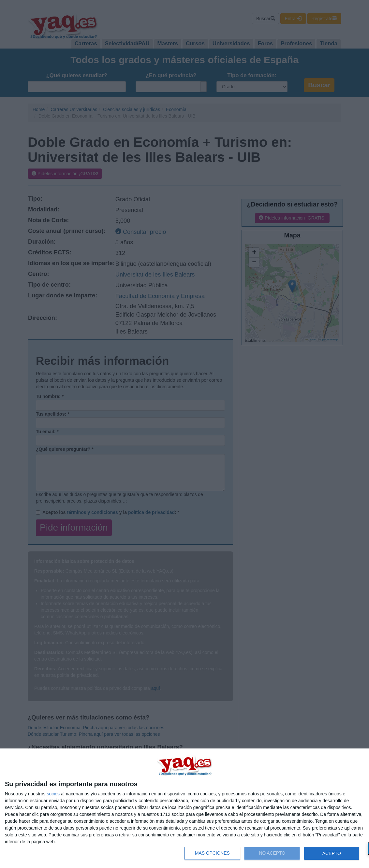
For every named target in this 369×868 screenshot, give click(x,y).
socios (53, 794)
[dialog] (184, 808)
